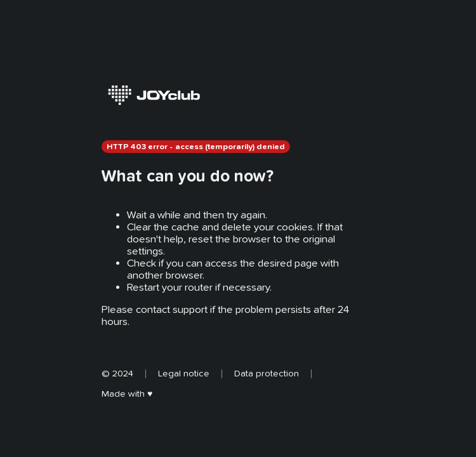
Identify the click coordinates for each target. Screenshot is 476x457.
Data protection (267, 373)
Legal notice (184, 373)
